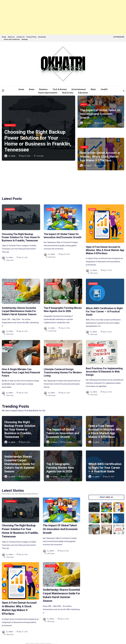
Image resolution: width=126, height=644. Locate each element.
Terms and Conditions (12, 39)
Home (4, 37)
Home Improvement (48, 93)
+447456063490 (118, 37)
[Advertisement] (63, 17)
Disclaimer (42, 37)
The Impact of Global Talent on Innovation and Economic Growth (101, 113)
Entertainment (79, 89)
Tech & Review (60, 89)
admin (13, 156)
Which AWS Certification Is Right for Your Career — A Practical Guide (104, 288)
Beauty (84, 104)
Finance (84, 138)
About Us (11, 37)
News (32, 89)
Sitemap (25, 39)
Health (104, 89)
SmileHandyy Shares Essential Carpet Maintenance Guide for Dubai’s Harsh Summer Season (19, 287)
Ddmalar (5, 638)
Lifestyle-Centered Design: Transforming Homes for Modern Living (63, 349)
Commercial (10, 125)
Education (83, 93)
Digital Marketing (96, 322)
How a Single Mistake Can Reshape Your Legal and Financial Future (21, 349)
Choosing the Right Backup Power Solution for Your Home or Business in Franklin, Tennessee (38, 141)
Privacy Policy (31, 37)
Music (93, 89)
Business (43, 89)
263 (48, 621)
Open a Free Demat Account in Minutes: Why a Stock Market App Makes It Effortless (100, 147)
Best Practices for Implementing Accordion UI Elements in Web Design (104, 348)
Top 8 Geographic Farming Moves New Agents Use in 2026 (60, 444)
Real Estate (68, 93)
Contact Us (21, 37)
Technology (52, 260)
